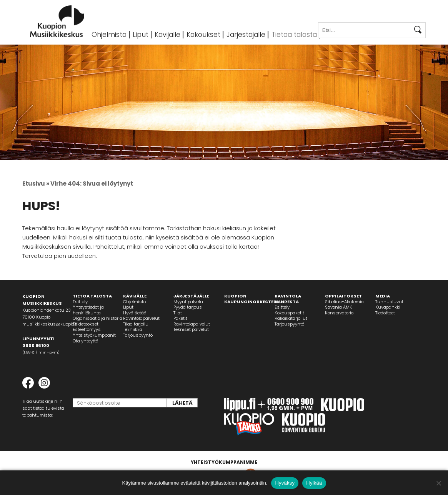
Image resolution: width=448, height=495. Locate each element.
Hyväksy (285, 483)
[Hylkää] (438, 483)
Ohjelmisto (109, 35)
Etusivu (34, 184)
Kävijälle (167, 35)
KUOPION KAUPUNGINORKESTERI (251, 299)
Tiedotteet (385, 313)
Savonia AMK (339, 307)
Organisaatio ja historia (97, 318)
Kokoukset (203, 35)
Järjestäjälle (246, 35)
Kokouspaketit (289, 313)
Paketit (180, 318)
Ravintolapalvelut (141, 318)
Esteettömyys (87, 329)
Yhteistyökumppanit (94, 335)
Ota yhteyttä (86, 341)
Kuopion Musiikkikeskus (57, 21)
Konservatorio (339, 313)
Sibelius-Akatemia (344, 302)
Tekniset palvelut (191, 329)
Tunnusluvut (389, 302)
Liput (141, 35)
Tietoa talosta (294, 35)
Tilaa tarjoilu (136, 324)
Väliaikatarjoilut (291, 318)
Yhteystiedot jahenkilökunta (88, 310)
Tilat (178, 313)
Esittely (80, 302)
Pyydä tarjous (188, 307)
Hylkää (314, 483)
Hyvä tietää (135, 313)
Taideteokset (86, 324)
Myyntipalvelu (188, 302)
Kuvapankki (388, 307)
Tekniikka (133, 329)
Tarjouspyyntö (138, 335)
